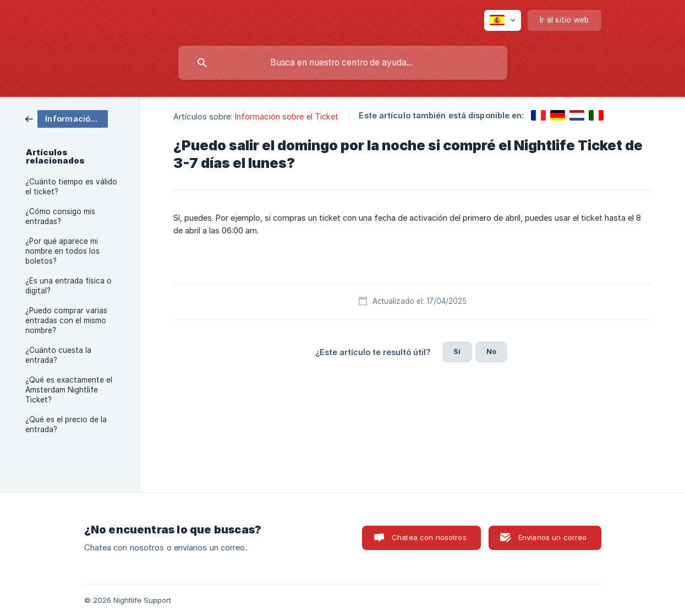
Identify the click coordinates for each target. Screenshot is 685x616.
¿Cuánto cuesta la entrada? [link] (58, 355)
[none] (503, 20)
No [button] (491, 351)
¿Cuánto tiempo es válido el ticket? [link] (71, 187)
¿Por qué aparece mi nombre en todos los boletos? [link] (62, 251)
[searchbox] (343, 63)
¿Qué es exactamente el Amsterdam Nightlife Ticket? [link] (69, 390)
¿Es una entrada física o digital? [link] (68, 286)
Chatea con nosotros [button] (429, 537)
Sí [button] (457, 351)
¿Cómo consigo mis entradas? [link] (60, 216)
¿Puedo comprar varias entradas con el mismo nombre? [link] (66, 320)
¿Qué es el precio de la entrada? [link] (66, 424)
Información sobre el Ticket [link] (287, 116)
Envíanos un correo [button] (553, 537)
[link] (67, 118)
